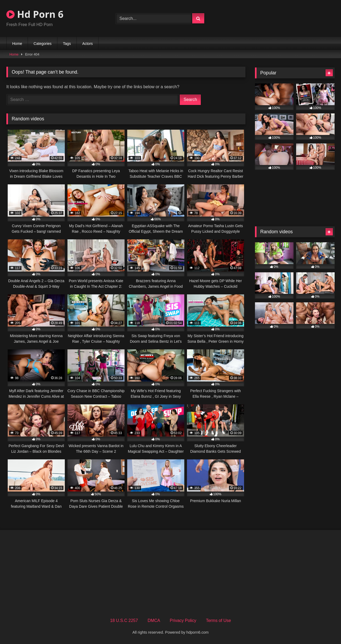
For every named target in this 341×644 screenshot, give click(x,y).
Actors (88, 44)
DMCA (154, 620)
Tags (67, 44)
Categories (42, 44)
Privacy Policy (183, 620)
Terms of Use (218, 620)
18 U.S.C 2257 (124, 620)
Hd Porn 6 (35, 14)
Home (17, 44)
